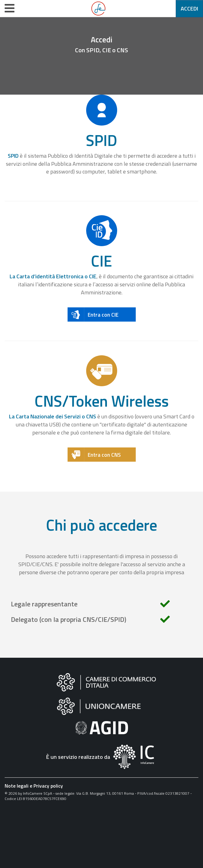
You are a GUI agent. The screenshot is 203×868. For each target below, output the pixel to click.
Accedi (189, 9)
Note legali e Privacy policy (34, 786)
